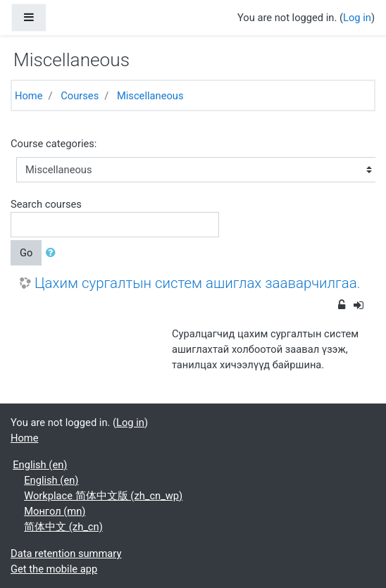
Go (26, 253)
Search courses (46, 204)
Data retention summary (66, 553)
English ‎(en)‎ (40, 465)
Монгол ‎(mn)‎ (55, 511)
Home (29, 96)
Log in (357, 18)
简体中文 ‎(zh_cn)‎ (63, 527)
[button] (54, 253)
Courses (80, 96)
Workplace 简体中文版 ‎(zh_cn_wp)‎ (103, 496)
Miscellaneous (150, 96)
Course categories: (54, 144)
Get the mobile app (54, 569)
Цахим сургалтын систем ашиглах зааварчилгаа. (197, 283)
